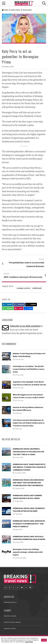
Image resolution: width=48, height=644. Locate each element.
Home (6, 10)
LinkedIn (7, 305)
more (28, 308)
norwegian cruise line (23, 288)
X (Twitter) (31, 305)
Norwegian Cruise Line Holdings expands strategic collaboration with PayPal (28, 552)
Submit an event (10, 628)
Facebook (19, 305)
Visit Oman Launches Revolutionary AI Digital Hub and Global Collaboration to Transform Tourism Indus (29, 423)
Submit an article (10, 616)
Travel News (15, 10)
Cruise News (27, 10)
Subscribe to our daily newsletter (25, 326)
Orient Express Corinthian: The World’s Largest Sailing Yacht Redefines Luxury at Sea (29, 369)
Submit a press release (12, 622)
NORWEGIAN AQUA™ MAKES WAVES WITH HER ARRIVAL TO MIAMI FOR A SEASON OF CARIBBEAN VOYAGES (29, 467)
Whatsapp (8, 308)
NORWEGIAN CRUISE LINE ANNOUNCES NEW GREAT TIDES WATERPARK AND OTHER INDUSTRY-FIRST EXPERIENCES (28, 483)
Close (44, 640)
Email (19, 308)
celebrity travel (37, 288)
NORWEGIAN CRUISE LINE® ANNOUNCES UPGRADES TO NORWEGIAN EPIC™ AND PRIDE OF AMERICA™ (29, 524)
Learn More (29, 642)
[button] (44, 3)
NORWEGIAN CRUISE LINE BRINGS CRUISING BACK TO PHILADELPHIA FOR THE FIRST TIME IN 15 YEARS (28, 452)
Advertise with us (10, 602)
